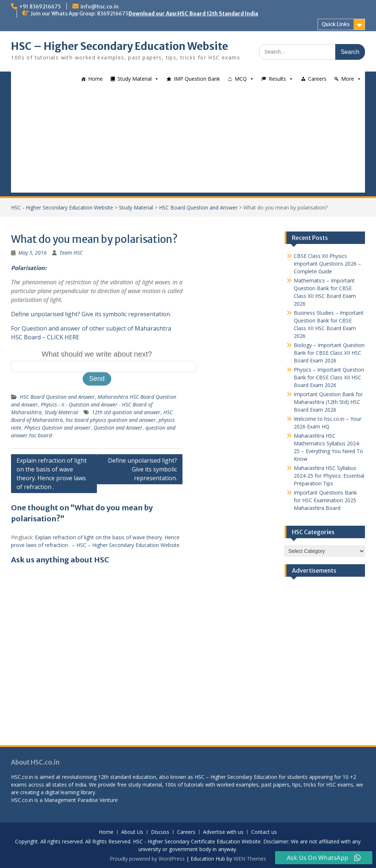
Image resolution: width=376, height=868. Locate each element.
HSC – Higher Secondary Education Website (120, 46)
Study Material (135, 79)
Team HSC (71, 253)
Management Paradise (71, 800)
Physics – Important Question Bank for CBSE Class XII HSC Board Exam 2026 (329, 377)
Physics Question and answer (57, 428)
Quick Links (336, 24)
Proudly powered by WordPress (147, 859)
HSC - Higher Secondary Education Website (62, 207)
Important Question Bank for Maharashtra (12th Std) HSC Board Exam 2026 (328, 402)
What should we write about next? (97, 354)
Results (277, 79)
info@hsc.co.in (100, 7)
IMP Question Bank (197, 79)
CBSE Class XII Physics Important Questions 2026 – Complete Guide (327, 264)
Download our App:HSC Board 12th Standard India (193, 14)
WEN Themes (250, 859)
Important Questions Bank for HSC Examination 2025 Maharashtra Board (325, 500)
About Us (132, 832)
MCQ (241, 79)
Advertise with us (223, 832)
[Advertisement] (188, 141)
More (348, 79)
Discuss (160, 832)
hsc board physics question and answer (111, 420)
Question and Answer (118, 428)
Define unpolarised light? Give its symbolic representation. (91, 314)
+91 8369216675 (40, 7)
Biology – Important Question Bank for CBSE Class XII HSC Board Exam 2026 (329, 353)
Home (95, 79)
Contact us (264, 832)
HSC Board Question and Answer (198, 207)
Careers (317, 79)
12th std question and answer (126, 412)
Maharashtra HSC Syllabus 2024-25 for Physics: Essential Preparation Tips (329, 476)
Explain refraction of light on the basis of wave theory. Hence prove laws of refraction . (52, 474)
